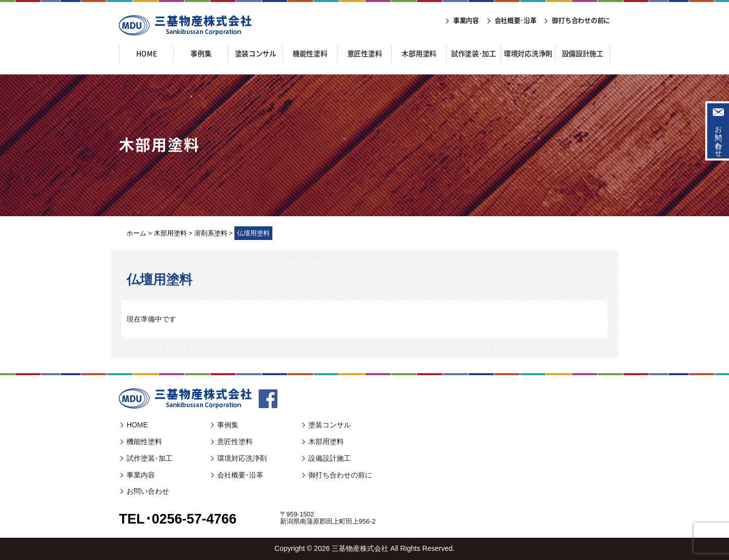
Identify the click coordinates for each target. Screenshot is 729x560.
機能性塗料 (144, 442)
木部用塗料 (326, 442)
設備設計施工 (330, 458)
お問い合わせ (718, 137)
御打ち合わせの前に (340, 475)
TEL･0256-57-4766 (180, 519)
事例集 (228, 425)
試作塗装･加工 (150, 458)
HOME (137, 425)
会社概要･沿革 (240, 475)
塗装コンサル (330, 425)
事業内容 (141, 475)
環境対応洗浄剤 (242, 458)
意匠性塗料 (235, 442)
